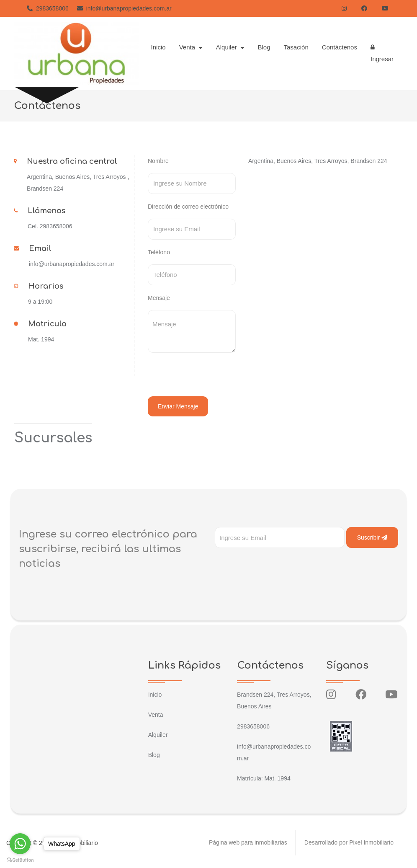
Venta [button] (188, 47)
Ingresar (382, 53)
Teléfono (159, 252)
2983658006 (48, 8)
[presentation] (205, 376)
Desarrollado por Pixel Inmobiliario (349, 843)
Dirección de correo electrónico (188, 207)
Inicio (158, 47)
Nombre (158, 161)
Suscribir (372, 537)
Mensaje (159, 298)
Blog (264, 47)
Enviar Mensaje (178, 406)
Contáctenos (340, 47)
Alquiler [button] (227, 47)
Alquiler (158, 735)
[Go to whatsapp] (20, 844)
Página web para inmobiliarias (248, 843)
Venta (156, 715)
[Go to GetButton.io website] (20, 860)
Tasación (296, 47)
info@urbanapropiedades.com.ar (124, 8)
